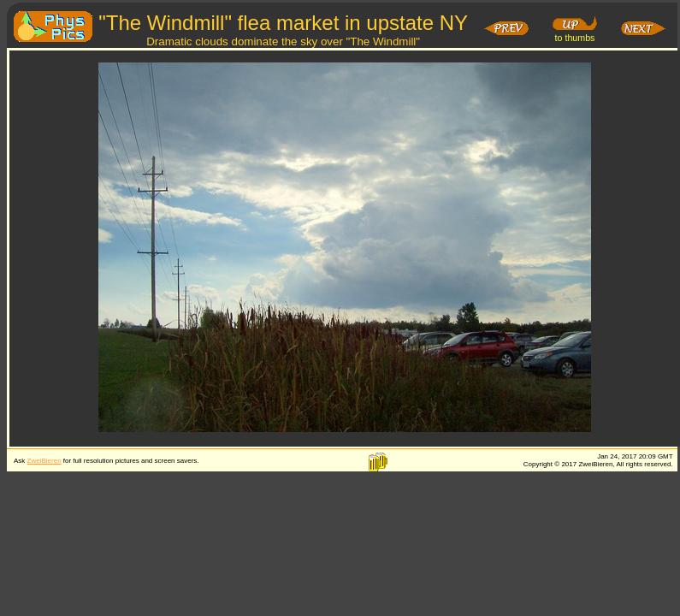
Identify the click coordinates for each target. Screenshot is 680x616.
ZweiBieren (44, 461)
